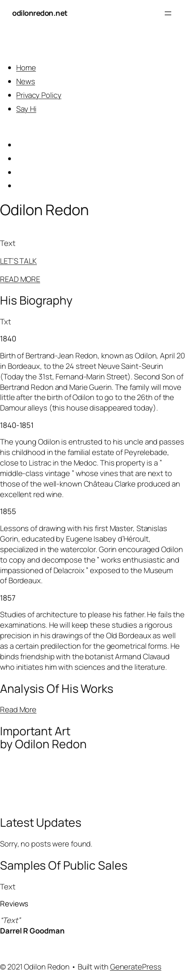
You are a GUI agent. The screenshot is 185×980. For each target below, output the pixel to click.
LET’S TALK (18, 261)
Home (26, 68)
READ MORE (20, 279)
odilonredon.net (40, 13)
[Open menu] (168, 13)
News (26, 81)
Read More (18, 709)
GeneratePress (136, 967)
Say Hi (26, 109)
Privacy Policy (39, 95)
